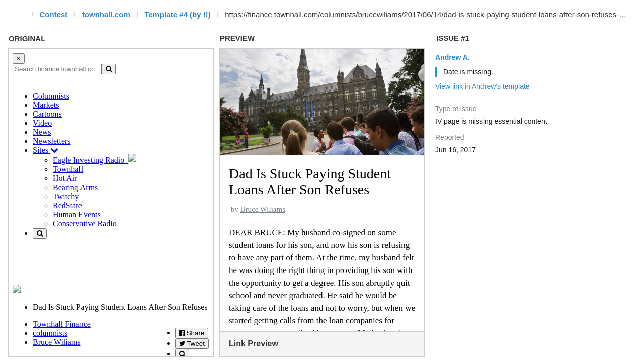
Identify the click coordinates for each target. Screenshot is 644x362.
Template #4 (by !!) (177, 14)
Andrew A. (453, 57)
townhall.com (106, 14)
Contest (54, 14)
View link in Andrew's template (482, 86)
